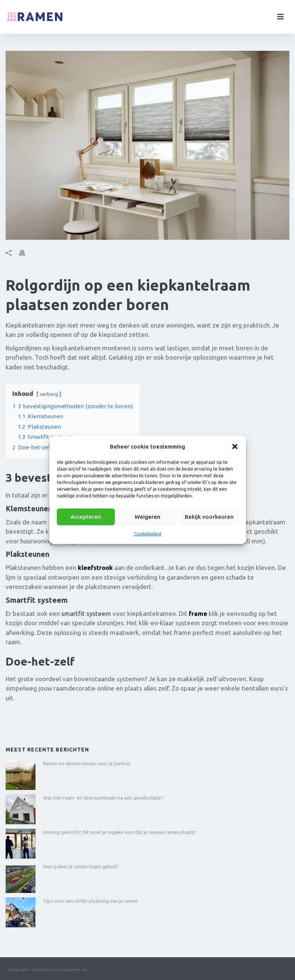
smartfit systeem (86, 613)
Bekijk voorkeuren (209, 517)
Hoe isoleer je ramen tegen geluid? (81, 866)
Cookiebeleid (147, 534)
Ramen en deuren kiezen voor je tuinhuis (87, 763)
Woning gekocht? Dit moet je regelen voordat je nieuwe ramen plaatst (119, 832)
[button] (235, 446)
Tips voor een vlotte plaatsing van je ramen (90, 901)
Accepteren (86, 517)
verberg (49, 394)
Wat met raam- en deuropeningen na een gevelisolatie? (103, 798)
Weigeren (147, 517)
